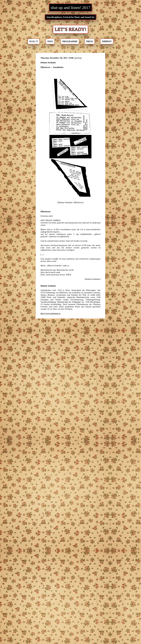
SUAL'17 (34, 41)
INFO (50, 41)
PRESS (90, 41)
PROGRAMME (70, 41)
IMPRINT (107, 41)
